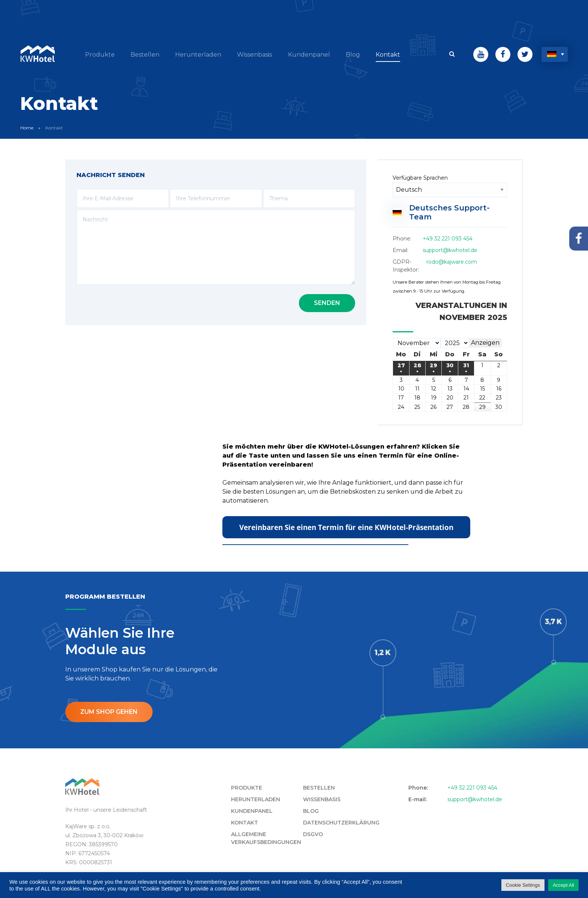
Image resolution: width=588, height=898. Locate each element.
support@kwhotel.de (450, 250)
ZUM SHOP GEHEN (109, 711)
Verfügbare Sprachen (420, 177)
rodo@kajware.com (452, 261)
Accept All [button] (563, 885)
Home (27, 127)
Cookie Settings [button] (523, 885)
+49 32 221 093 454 (448, 238)
